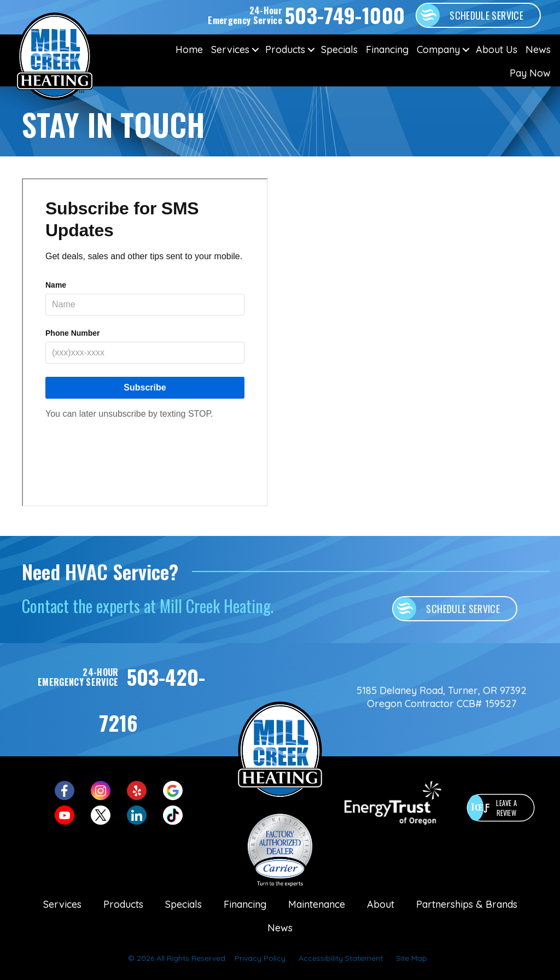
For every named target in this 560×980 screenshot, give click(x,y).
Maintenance (317, 904)
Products (285, 49)
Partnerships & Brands (467, 904)
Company (438, 49)
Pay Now (530, 73)
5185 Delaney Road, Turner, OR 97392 (442, 690)
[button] (255, 49)
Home (189, 49)
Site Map (412, 958)
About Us (497, 49)
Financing (387, 49)
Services (230, 49)
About (381, 904)
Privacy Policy (260, 958)
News (538, 49)
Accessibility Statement (341, 958)
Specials (339, 49)
